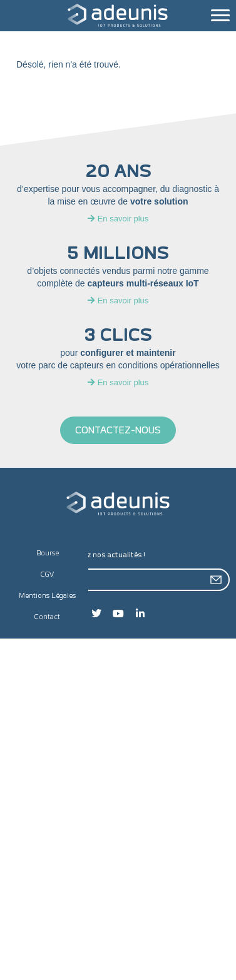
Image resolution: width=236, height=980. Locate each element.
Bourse (48, 553)
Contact (47, 617)
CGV (48, 574)
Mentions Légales (47, 596)
